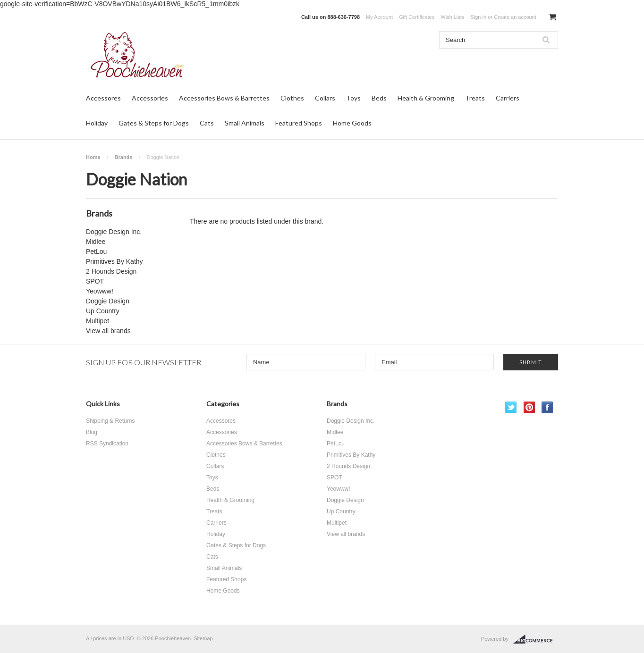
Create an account (515, 17)
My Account (379, 17)
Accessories (150, 98)
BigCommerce (536, 639)
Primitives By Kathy (114, 261)
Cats (207, 123)
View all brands (108, 331)
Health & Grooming (426, 98)
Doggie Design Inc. (114, 232)
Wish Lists (452, 17)
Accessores (103, 98)
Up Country (103, 311)
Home (93, 157)
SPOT (95, 281)
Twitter (511, 407)
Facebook (547, 407)
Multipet (97, 321)
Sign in (478, 17)
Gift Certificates (417, 17)
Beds (379, 98)
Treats (475, 98)
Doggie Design (108, 301)
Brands (124, 157)
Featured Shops (299, 123)
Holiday (97, 123)
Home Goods (352, 123)
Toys (353, 98)
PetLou (96, 251)
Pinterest (530, 407)
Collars (325, 98)
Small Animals (245, 123)
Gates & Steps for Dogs (154, 123)
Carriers (508, 98)
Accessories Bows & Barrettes (224, 98)
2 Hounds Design (111, 271)
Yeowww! (100, 291)
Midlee (96, 242)
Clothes (292, 98)
